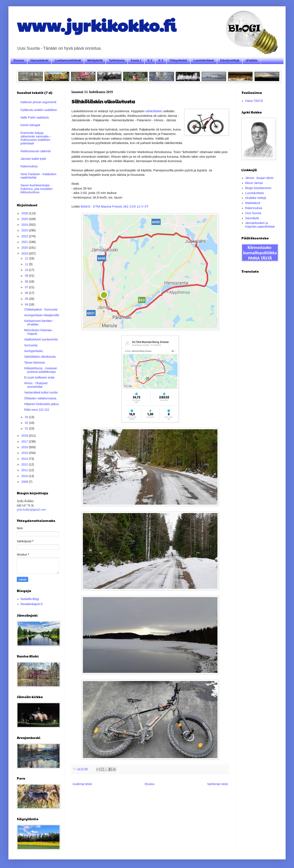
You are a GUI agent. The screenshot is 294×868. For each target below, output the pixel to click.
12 (27, 258)
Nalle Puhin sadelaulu (35, 117)
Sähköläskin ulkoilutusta (40, 357)
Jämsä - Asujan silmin (259, 178)
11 (27, 264)
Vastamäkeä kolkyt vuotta (41, 392)
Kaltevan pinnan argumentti (38, 102)
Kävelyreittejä (230, 60)
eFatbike (252, 60)
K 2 (150, 60)
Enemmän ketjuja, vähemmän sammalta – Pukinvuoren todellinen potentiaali (36, 138)
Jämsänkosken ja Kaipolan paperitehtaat (260, 225)
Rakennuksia (29, 166)
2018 (25, 436)
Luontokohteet (204, 60)
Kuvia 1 (136, 60)
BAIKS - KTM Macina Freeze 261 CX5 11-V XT (115, 206)
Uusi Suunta (253, 213)
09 (27, 276)
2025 (25, 219)
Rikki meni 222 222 (37, 410)
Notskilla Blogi (30, 599)
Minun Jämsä (254, 183)
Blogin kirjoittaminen (258, 188)
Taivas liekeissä (34, 363)
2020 (25, 248)
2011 (25, 470)
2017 (25, 441)
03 (27, 417)
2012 (25, 464)
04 (27, 304)
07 (27, 287)
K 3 (161, 60)
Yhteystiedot (178, 60)
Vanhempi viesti (217, 784)
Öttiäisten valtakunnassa (40, 398)
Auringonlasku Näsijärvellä (42, 315)
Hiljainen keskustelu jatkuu (42, 404)
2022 (25, 236)
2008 (25, 482)
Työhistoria (117, 60)
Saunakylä (252, 218)
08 (27, 281)
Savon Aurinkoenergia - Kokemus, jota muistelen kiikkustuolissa (37, 189)
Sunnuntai (31, 345)
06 (27, 293)
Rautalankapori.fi (32, 604)
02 (27, 423)
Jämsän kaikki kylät (33, 159)
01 (27, 428)
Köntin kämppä (30, 125)
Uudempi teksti (82, 784)
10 (27, 270)
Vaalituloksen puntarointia (41, 339)
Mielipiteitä (95, 60)
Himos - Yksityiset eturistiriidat (36, 385)
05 (27, 299)
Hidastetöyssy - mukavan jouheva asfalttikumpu (41, 370)
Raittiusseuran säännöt (36, 151)
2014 (25, 459)
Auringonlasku (34, 351)
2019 (25, 253)
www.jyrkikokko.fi (96, 25)
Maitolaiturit (253, 203)
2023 (25, 230)
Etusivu (19, 60)
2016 (25, 447)
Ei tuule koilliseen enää (39, 377)
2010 (25, 476)
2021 (25, 242)
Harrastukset (40, 60)
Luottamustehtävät (68, 60)
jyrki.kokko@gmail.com (31, 510)
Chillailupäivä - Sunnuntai (41, 309)
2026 (25, 213)
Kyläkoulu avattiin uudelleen (39, 110)
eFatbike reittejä (256, 198)
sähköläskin (154, 111)
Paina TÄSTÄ (254, 101)
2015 (25, 453)
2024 (25, 225)
